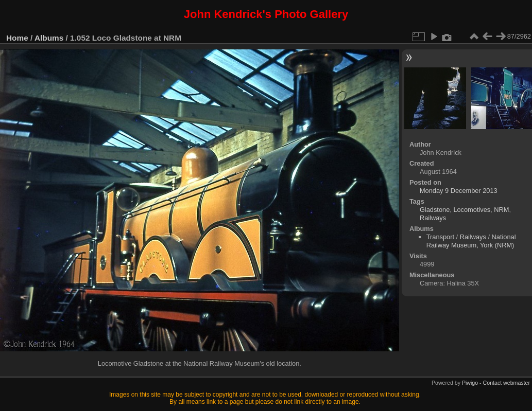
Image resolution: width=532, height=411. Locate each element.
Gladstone (435, 210)
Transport (440, 237)
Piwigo (470, 383)
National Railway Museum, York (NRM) (471, 241)
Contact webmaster (507, 383)
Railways (433, 218)
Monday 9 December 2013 (459, 191)
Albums (49, 38)
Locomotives (472, 210)
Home (17, 38)
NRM (501, 210)
